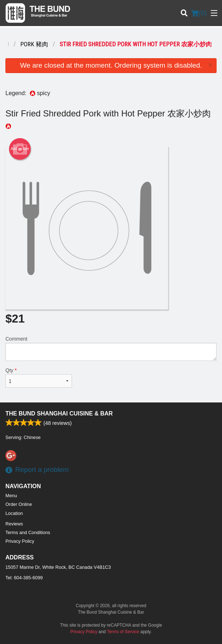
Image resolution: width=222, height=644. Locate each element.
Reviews (14, 524)
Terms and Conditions (28, 532)
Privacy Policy (20, 541)
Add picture (20, 149)
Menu (11, 496)
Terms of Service (123, 632)
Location (14, 513)
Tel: (24, 578)
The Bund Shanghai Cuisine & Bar (59, 413)
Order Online (19, 504)
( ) (199, 13)
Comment (111, 348)
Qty (39, 378)
